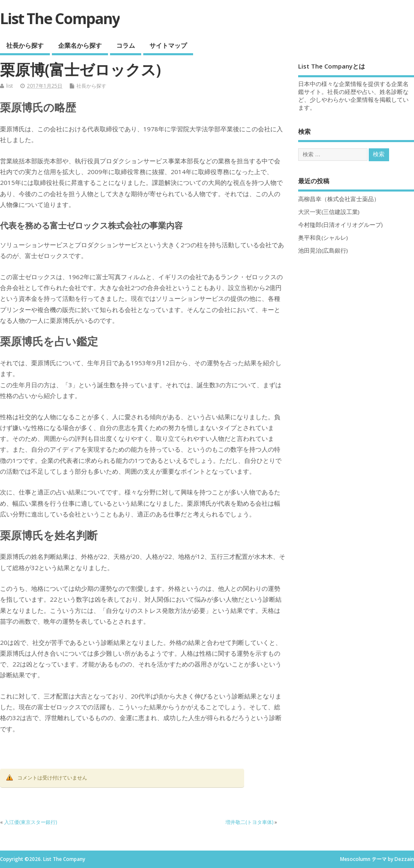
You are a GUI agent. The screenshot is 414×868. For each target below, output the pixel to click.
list (10, 86)
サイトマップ (168, 45)
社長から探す (25, 45)
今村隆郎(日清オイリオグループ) (341, 225)
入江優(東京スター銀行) (31, 822)
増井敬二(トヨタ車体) (249, 822)
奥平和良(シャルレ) (323, 238)
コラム (126, 45)
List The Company (60, 18)
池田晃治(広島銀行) (323, 251)
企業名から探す (80, 45)
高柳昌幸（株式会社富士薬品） (339, 199)
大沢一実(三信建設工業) (329, 212)
